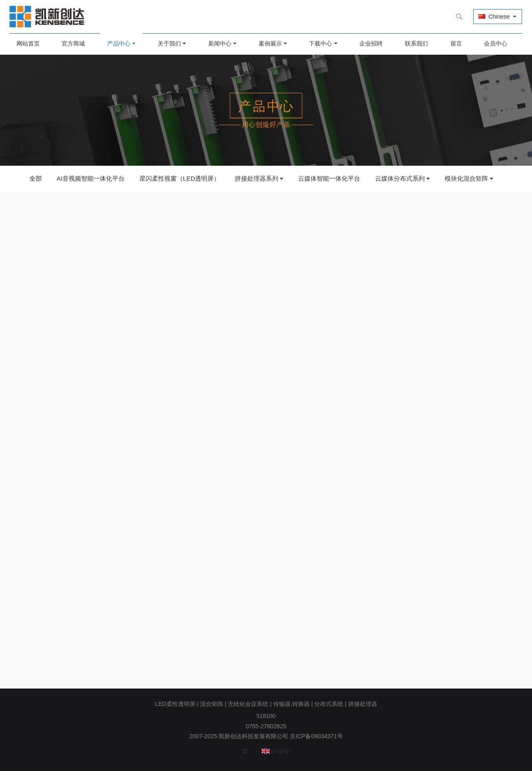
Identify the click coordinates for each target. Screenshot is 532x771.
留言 (454, 44)
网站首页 (31, 44)
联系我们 (415, 44)
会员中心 (493, 44)
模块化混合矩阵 (466, 178)
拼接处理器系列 (256, 178)
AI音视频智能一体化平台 (91, 178)
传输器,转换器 (291, 704)
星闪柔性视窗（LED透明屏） (180, 178)
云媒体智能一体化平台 (329, 178)
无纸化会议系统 (248, 704)
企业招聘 (370, 44)
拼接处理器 (363, 704)
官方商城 (76, 44)
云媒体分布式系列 (400, 178)
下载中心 (320, 44)
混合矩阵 (212, 704)
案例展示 (270, 44)
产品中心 (120, 44)
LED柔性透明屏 (175, 704)
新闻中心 (220, 44)
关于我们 (171, 44)
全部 (36, 178)
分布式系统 (329, 704)
